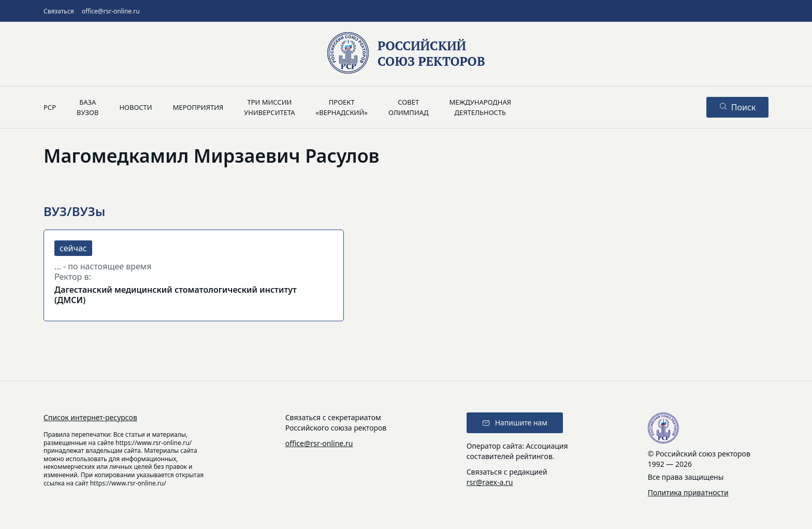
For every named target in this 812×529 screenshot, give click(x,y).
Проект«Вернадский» (342, 107)
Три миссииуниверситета (269, 107)
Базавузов (88, 107)
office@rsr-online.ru (111, 11)
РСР (50, 107)
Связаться (59, 11)
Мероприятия (198, 107)
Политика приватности (688, 492)
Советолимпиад (409, 107)
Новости (135, 107)
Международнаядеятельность (480, 107)
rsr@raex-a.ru (490, 482)
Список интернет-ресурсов (90, 417)
